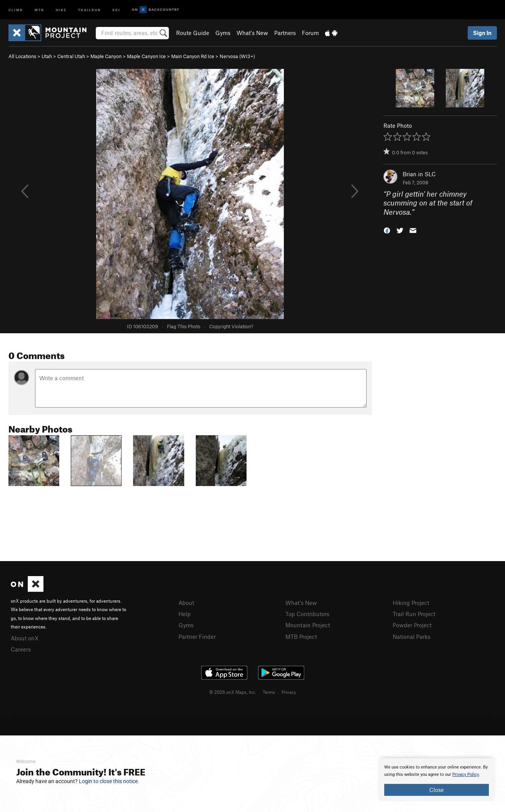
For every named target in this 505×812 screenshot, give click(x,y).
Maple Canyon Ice (146, 56)
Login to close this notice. (109, 781)
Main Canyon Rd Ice (193, 56)
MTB (39, 9)
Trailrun (89, 9)
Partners (285, 33)
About (186, 603)
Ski (116, 9)
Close (437, 790)
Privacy (289, 692)
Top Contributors (307, 614)
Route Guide (193, 33)
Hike (61, 9)
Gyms (223, 33)
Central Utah (71, 56)
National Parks (412, 637)
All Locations (22, 56)
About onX (25, 638)
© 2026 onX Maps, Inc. (233, 692)
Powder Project (412, 625)
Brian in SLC (419, 174)
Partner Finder (197, 637)
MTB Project (301, 637)
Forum (310, 33)
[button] (387, 230)
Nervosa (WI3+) (237, 56)
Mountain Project (308, 625)
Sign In (482, 33)
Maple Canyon (106, 56)
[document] (437, 780)
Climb (16, 9)
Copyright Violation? (231, 326)
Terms (269, 692)
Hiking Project (411, 603)
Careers (21, 649)
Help (185, 614)
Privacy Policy (466, 774)
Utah (47, 56)
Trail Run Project (414, 614)
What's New (252, 33)
